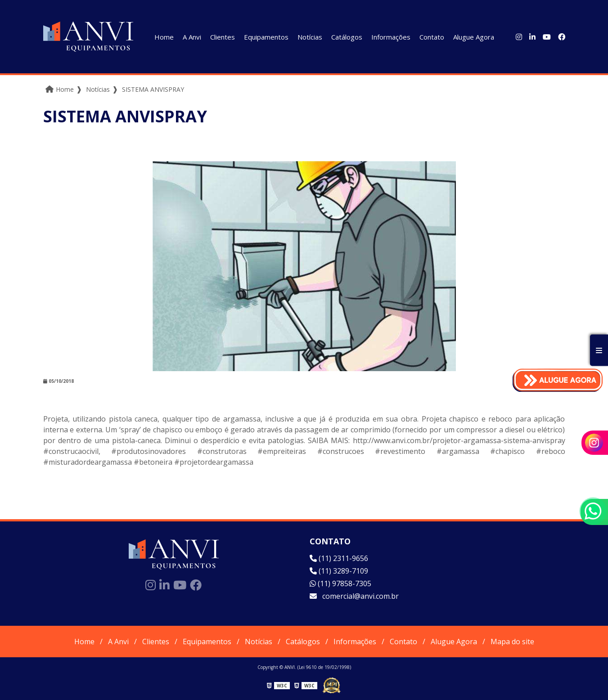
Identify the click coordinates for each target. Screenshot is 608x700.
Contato (432, 37)
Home (164, 37)
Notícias (310, 37)
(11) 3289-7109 (339, 571)
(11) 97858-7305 (340, 583)
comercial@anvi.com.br (354, 596)
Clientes (223, 37)
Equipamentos (266, 37)
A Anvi (192, 37)
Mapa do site (512, 642)
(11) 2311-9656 (339, 558)
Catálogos (347, 37)
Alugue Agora (474, 37)
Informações (391, 37)
